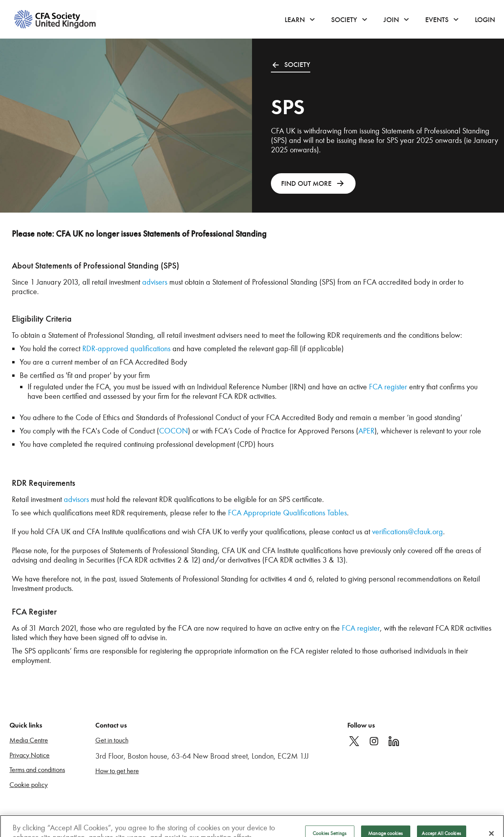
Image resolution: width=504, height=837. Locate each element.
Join (391, 20)
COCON (173, 431)
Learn (295, 20)
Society (344, 20)
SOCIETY (291, 65)
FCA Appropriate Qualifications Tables (287, 513)
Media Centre (29, 740)
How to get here (117, 771)
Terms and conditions (37, 770)
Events (437, 20)
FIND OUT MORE (313, 183)
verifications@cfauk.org (408, 531)
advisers (155, 282)
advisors (76, 499)
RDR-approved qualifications (126, 348)
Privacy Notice (30, 755)
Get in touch (112, 740)
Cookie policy (29, 785)
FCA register (388, 387)
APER (366, 431)
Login (485, 20)
